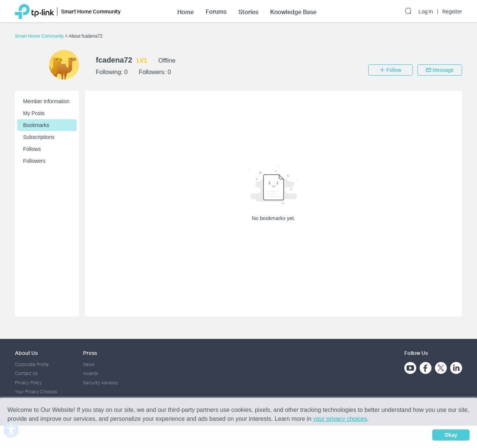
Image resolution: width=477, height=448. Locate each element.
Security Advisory (101, 383)
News (89, 364)
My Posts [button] (34, 113)
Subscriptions (39, 137)
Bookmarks (36, 125)
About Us (26, 353)
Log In (426, 12)
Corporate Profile (32, 364)
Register (452, 12)
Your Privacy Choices (36, 392)
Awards (91, 373)
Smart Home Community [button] (91, 11)
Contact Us (26, 373)
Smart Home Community (40, 36)
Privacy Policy (28, 383)
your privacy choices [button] (340, 419)
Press (90, 353)
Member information (46, 101)
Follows (32, 149)
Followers (34, 161)
